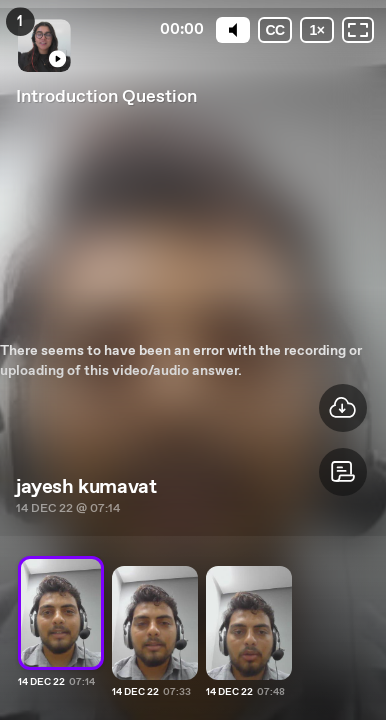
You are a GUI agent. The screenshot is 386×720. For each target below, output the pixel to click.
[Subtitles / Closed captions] (275, 30)
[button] (343, 472)
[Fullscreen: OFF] (358, 30)
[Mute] (233, 30)
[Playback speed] (317, 30)
